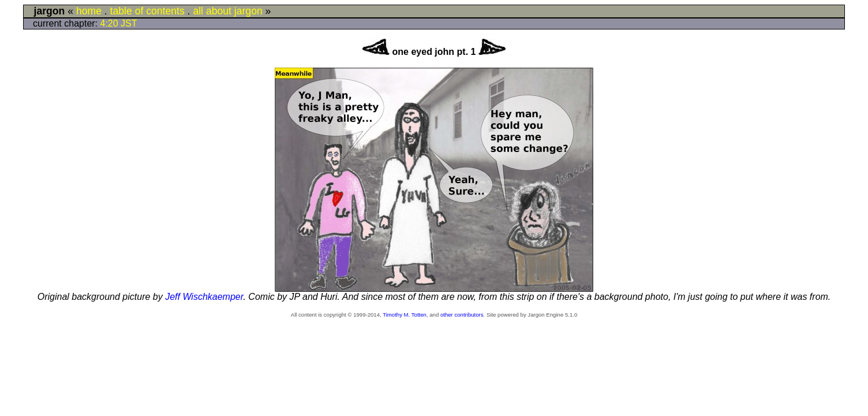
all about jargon (227, 11)
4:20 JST (119, 23)
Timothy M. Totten (405, 315)
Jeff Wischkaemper (204, 297)
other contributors (462, 315)
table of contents (147, 11)
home (89, 11)
